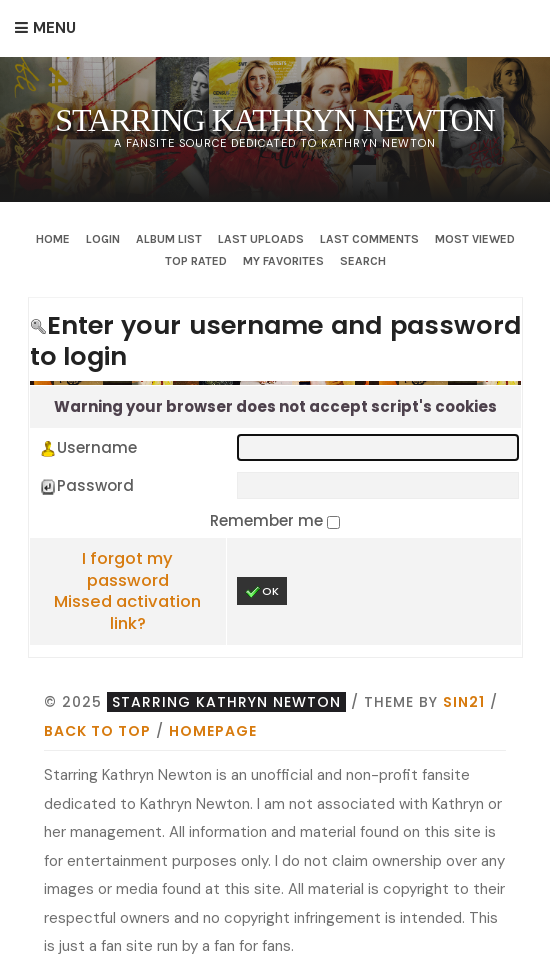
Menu (54, 28)
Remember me (268, 520)
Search (363, 261)
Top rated (196, 261)
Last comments (369, 239)
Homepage (213, 731)
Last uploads (261, 239)
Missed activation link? (127, 612)
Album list (169, 239)
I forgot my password (127, 569)
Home (53, 239)
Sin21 (464, 702)
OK (262, 591)
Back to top (97, 731)
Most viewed (475, 239)
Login (103, 239)
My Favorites (283, 261)
